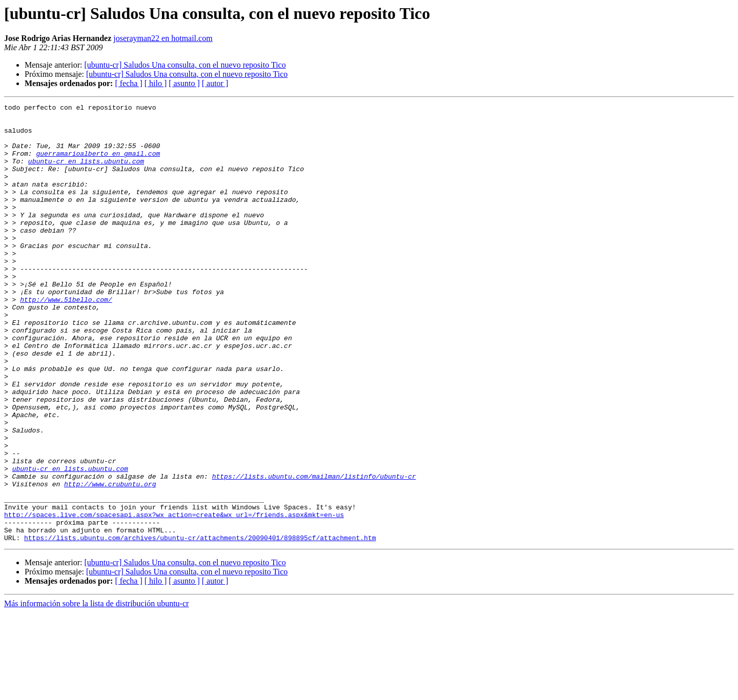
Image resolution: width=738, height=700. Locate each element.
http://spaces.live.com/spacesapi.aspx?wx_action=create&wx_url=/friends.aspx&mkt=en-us (174, 598)
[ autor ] (215, 83)
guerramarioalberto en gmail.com (98, 164)
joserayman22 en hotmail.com (163, 38)
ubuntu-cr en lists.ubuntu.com (86, 173)
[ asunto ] (184, 83)
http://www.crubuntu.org (110, 561)
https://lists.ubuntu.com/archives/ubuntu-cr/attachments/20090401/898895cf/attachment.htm (200, 625)
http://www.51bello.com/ (66, 339)
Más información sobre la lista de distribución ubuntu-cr (96, 691)
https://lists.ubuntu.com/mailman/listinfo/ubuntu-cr (314, 551)
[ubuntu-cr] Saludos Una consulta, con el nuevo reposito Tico (185, 65)
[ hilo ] (156, 83)
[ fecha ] (128, 83)
